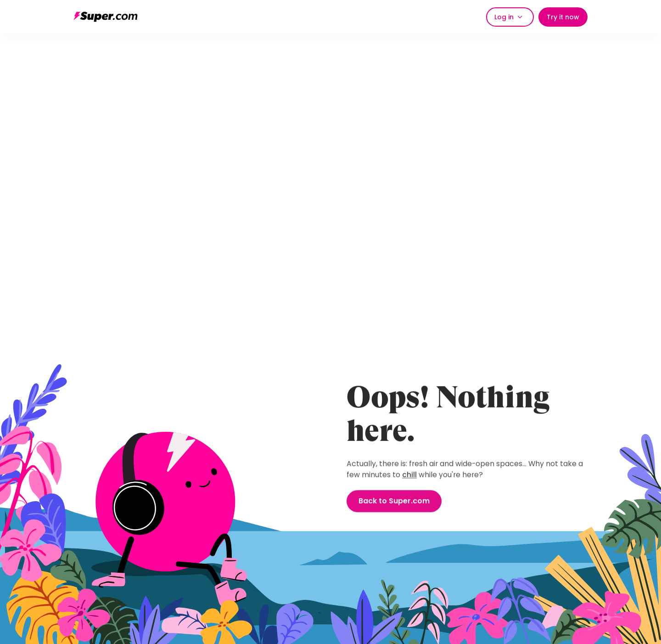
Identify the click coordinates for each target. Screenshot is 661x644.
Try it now (563, 17)
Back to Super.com (394, 501)
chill (409, 475)
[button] (510, 17)
